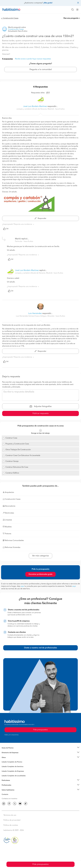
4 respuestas (8, 59)
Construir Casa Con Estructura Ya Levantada (23, 456)
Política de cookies (11, 825)
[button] (40, 748)
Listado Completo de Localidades (14, 776)
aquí (22, 586)
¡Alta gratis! (48, 3)
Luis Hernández (35, 313)
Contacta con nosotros (9, 799)
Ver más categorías (40, 556)
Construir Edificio (12, 473)
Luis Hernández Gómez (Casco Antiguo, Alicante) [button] (35, 316)
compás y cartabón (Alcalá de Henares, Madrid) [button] (35, 109)
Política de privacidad (12, 820)
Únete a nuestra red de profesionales (40, 648)
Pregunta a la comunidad (41, 69)
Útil (6, 229)
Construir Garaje (12, 461)
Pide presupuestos (40, 864)
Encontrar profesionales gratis (40, 574)
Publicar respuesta (41, 413)
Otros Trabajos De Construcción (18, 450)
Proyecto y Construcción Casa (17, 444)
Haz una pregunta (71, 18)
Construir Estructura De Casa (17, 467)
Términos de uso (10, 815)
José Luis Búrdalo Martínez (35, 106)
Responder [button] (40, 218)
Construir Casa (11, 438)
